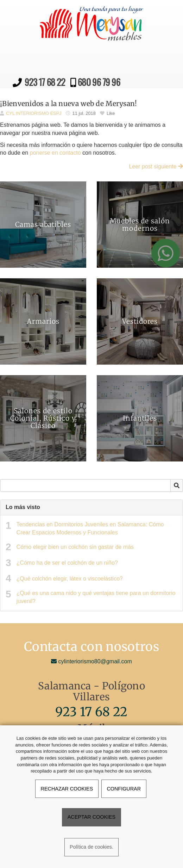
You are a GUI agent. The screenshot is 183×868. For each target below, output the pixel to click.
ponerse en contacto (55, 153)
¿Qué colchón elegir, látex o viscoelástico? (70, 579)
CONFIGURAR (124, 789)
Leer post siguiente (156, 166)
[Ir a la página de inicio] (14, 9)
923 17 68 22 (45, 82)
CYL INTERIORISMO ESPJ (34, 113)
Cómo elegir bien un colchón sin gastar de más (75, 547)
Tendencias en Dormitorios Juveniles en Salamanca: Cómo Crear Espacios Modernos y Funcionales (90, 528)
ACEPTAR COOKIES (91, 817)
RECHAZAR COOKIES (67, 789)
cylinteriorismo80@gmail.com (91, 661)
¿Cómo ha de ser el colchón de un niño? (67, 563)
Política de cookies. (91, 847)
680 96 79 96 (98, 82)
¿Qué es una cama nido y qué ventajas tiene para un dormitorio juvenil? (96, 597)
